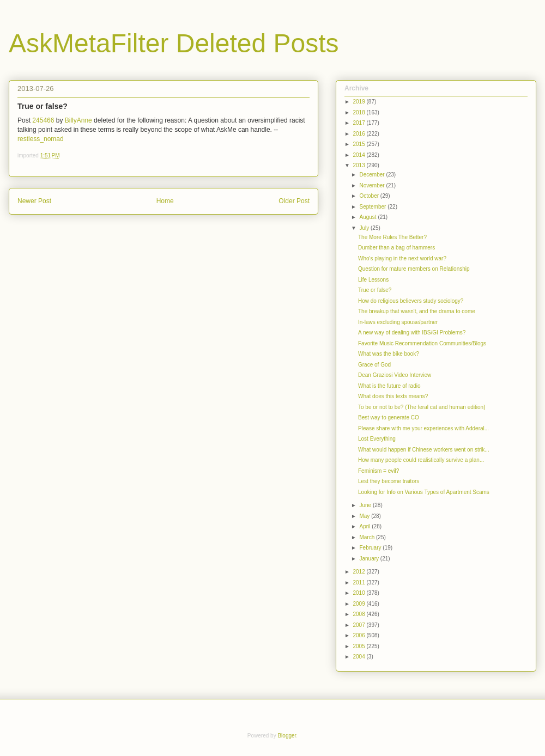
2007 (359, 625)
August (368, 217)
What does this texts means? (393, 396)
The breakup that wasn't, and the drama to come (417, 311)
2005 (359, 646)
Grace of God (374, 365)
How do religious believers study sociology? (411, 301)
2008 (359, 614)
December (373, 175)
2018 (359, 112)
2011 (359, 583)
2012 (359, 572)
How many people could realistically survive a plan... (421, 460)
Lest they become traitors (389, 481)
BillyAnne (78, 120)
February (371, 548)
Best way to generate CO (389, 417)
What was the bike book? (389, 354)
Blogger (287, 736)
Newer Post (34, 201)
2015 (359, 144)
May (365, 516)
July (365, 228)
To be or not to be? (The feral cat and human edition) (422, 407)
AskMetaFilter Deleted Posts (174, 43)
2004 (359, 657)
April (365, 526)
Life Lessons (373, 280)
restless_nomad (41, 139)
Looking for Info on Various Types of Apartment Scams (424, 492)
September (373, 207)
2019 (359, 102)
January (370, 559)
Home (165, 201)
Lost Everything (377, 439)
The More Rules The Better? (392, 237)
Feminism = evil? (379, 471)
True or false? (375, 290)
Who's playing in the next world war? (402, 258)
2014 (359, 155)
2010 (359, 593)
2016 (359, 134)
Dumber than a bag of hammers (396, 248)
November (373, 185)
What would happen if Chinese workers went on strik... (424, 450)
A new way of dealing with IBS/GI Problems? (412, 333)
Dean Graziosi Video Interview (395, 375)
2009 (359, 604)
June (366, 505)
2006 (359, 635)
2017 (359, 123)
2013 (359, 165)
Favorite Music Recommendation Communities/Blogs (422, 343)
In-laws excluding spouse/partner (398, 322)
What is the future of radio (389, 386)
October (370, 196)
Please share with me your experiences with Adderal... (423, 428)
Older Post (294, 201)
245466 (43, 120)
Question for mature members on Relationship (414, 269)
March (368, 537)
